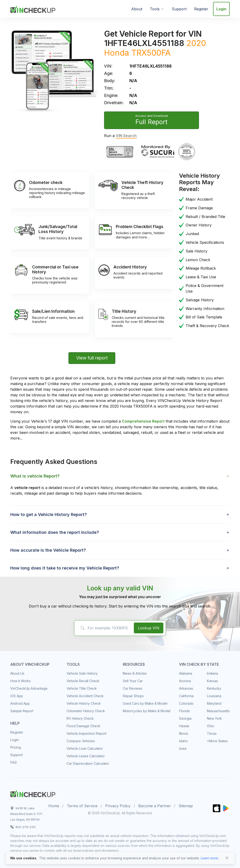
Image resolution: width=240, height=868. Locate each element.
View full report (92, 358)
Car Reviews (133, 688)
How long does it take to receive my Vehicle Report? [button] (65, 568)
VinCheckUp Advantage (29, 688)
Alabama (186, 673)
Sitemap (186, 806)
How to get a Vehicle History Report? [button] (49, 514)
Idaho (183, 741)
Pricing (16, 747)
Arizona (185, 681)
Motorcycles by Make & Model (147, 711)
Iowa (183, 748)
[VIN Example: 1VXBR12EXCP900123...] (103, 628)
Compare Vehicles (81, 741)
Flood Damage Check (83, 726)
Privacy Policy (118, 806)
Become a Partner (155, 806)
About (137, 9)
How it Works (21, 681)
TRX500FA (151, 53)
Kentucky (214, 688)
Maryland (214, 703)
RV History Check (80, 718)
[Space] (33, 793)
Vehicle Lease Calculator (86, 756)
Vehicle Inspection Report (86, 733)
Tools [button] (155, 9)
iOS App (17, 696)
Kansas (212, 681)
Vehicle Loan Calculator (85, 748)
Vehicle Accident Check (85, 696)
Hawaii (184, 726)
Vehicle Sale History (82, 673)
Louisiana (214, 696)
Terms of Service (82, 806)
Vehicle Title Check (82, 688)
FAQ (13, 762)
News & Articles (135, 673)
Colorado (186, 703)
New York (214, 718)
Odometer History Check (86, 711)
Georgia (185, 718)
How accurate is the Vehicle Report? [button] (48, 550)
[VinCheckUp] (33, 8)
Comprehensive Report (143, 421)
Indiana (212, 673)
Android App (20, 703)
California (186, 696)
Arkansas (186, 688)
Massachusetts (218, 711)
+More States (217, 741)
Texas (212, 733)
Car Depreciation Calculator (88, 763)
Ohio (211, 726)
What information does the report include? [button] (55, 532)
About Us (17, 673)
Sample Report (22, 711)
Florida (184, 711)
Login (221, 9)
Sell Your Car (133, 681)
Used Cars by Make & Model (145, 703)
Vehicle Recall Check (83, 681)
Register (201, 9)
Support (179, 9)
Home (54, 806)
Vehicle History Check (84, 703)
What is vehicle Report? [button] (35, 476)
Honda (117, 53)
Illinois (184, 733)
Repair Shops (133, 696)
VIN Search (126, 136)
